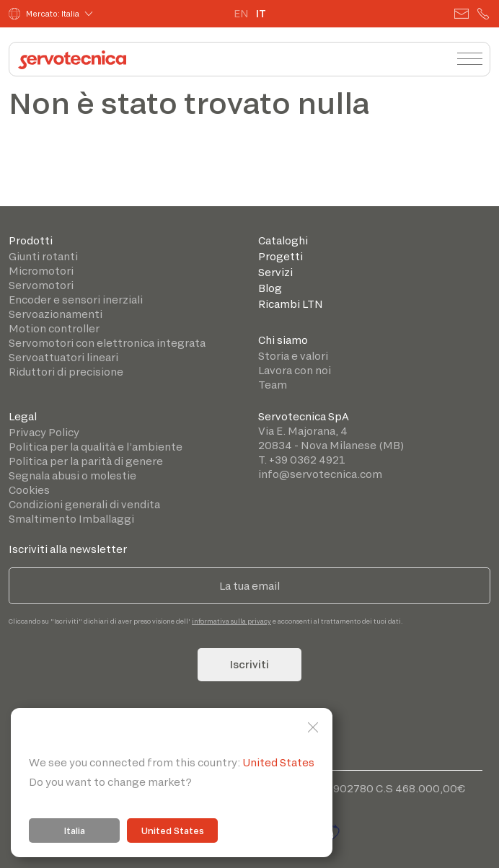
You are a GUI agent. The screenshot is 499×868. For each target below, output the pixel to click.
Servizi (275, 272)
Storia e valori (293, 356)
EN (241, 13)
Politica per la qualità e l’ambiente (96, 447)
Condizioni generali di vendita (84, 504)
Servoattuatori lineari (63, 357)
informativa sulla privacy (231, 621)
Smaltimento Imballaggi (71, 519)
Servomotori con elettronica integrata (107, 343)
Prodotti (31, 240)
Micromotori (41, 271)
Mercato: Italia (44, 14)
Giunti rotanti (43, 256)
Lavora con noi (295, 370)
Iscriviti (249, 664)
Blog (270, 288)
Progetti (281, 256)
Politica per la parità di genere (86, 461)
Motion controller (54, 328)
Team (273, 385)
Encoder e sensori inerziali (76, 300)
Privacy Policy (44, 432)
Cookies (29, 490)
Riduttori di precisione (66, 372)
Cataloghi (283, 240)
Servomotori (41, 285)
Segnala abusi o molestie (72, 475)
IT (261, 13)
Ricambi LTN (291, 304)
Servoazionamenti (56, 314)
